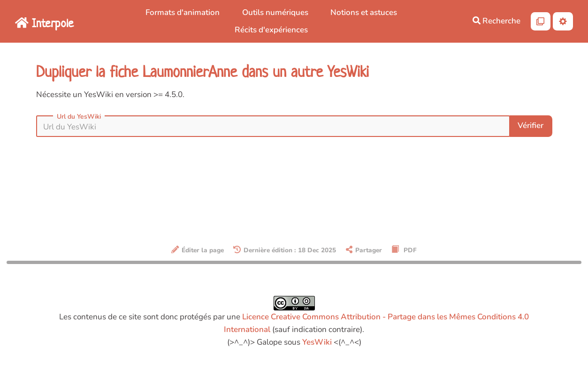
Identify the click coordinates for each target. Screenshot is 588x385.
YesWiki (317, 342)
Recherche (496, 21)
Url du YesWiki (79, 117)
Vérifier (531, 125)
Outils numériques (275, 12)
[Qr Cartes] (541, 21)
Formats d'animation (183, 12)
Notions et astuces (364, 12)
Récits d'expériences (271, 30)
